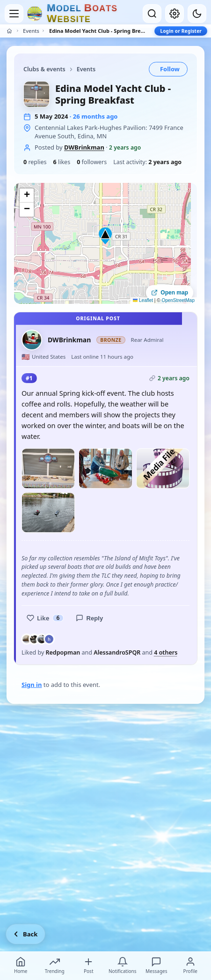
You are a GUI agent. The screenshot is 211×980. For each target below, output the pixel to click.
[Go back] (25, 934)
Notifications (122, 965)
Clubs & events (44, 69)
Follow (170, 69)
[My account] (175, 14)
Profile (190, 965)
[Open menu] (14, 14)
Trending (55, 965)
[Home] (9, 31)
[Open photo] (48, 468)
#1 (29, 378)
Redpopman (63, 652)
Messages (156, 965)
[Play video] (163, 468)
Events (31, 31)
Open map (170, 293)
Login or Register (181, 31)
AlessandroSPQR (117, 652)
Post (88, 965)
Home (21, 965)
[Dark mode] (197, 14)
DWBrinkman (84, 147)
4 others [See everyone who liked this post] (166, 653)
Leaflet (143, 300)
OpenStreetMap (178, 300)
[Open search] (152, 14)
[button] (105, 236)
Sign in (32, 685)
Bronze (111, 340)
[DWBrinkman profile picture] (32, 340)
